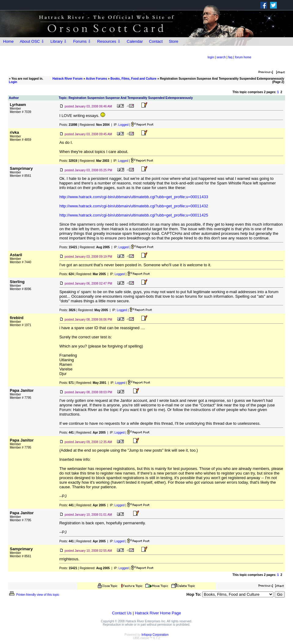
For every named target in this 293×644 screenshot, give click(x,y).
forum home (243, 57)
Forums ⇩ (82, 41)
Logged (123, 125)
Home (8, 41)
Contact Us (122, 613)
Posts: (68, 125)
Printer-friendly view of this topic (34, 595)
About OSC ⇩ (32, 41)
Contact (156, 41)
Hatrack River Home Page (158, 613)
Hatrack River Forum (68, 79)
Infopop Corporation (155, 635)
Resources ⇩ (109, 41)
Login (13, 82)
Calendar (135, 41)
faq (230, 57)
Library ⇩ (59, 41)
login (211, 57)
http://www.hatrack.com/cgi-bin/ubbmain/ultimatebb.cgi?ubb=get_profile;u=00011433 (134, 197)
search (221, 57)
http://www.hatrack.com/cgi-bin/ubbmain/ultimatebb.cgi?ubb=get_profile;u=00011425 (134, 215)
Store (173, 41)
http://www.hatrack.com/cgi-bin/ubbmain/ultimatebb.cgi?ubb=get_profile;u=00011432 (134, 206)
